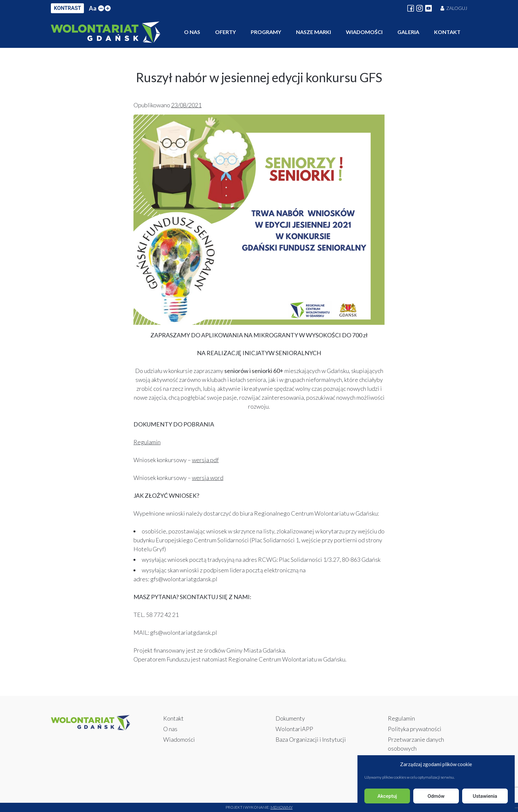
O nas (192, 32)
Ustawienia (485, 796)
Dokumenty (290, 718)
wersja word (208, 478)
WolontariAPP (294, 729)
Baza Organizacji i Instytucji (311, 739)
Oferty (225, 32)
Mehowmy (282, 807)
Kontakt (447, 32)
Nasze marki (314, 32)
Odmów (436, 796)
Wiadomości (364, 32)
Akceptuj (387, 796)
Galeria (408, 32)
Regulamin (147, 442)
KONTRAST (67, 8)
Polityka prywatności (415, 729)
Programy (266, 32)
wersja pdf (205, 460)
